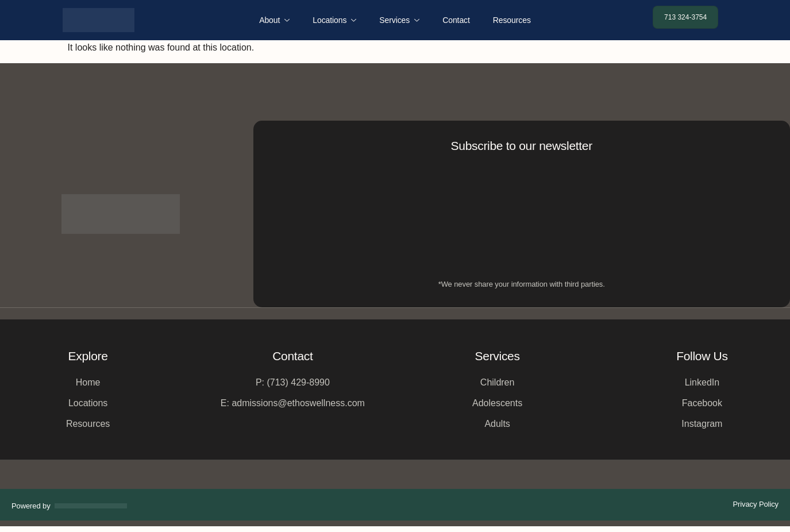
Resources (512, 20)
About (274, 20)
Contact (456, 20)
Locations (334, 20)
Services (399, 20)
